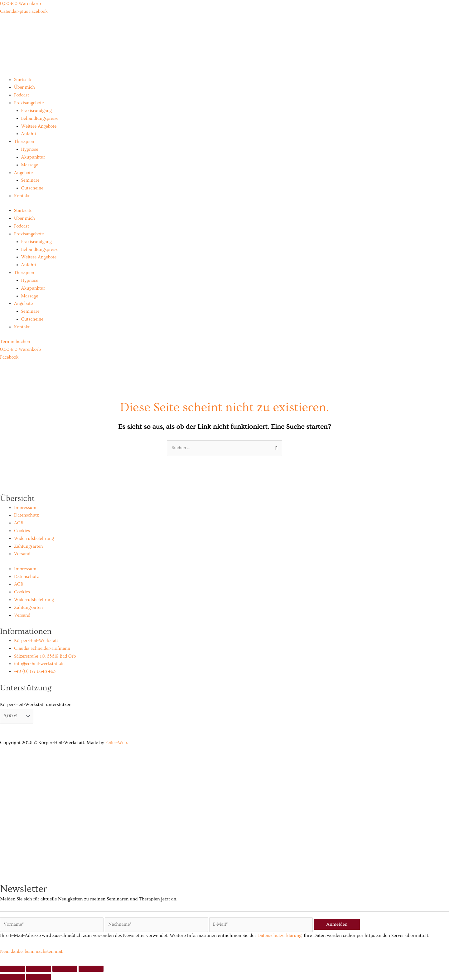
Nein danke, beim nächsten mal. (33, 951)
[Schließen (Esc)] (91, 969)
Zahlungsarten (29, 545)
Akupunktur (34, 157)
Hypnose (30, 149)
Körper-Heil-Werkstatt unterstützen (36, 704)
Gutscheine (33, 188)
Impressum (26, 507)
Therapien (24, 142)
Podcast (22, 95)
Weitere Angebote (40, 126)
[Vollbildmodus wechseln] (39, 969)
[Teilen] (65, 969)
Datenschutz (27, 514)
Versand (22, 553)
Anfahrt (29, 134)
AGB (19, 522)
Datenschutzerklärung (280, 936)
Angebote (24, 172)
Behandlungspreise (41, 118)
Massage (30, 165)
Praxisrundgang (37, 111)
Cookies (22, 530)
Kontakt (22, 196)
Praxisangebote (29, 103)
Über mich (25, 87)
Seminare (31, 180)
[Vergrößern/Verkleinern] (12, 969)
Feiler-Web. (117, 742)
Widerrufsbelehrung (35, 538)
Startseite (24, 80)
